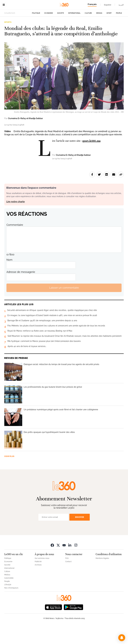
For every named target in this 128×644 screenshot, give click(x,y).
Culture (88, 31)
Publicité (38, 580)
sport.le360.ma (91, 159)
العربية (121, 5)
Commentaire (15, 243)
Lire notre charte (16, 220)
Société (61, 31)
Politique (36, 31)
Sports (8, 40)
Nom (9, 278)
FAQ (67, 576)
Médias (99, 31)
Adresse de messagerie (21, 290)
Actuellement (10, 31)
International (74, 31)
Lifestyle (8, 603)
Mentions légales (102, 576)
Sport (109, 31)
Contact (68, 580)
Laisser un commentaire (64, 306)
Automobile (9, 596)
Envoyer (80, 535)
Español (108, 5)
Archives (38, 583)
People (119, 31)
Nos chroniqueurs (11, 606)
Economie (49, 31)
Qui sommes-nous (42, 576)
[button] (122, 638)
